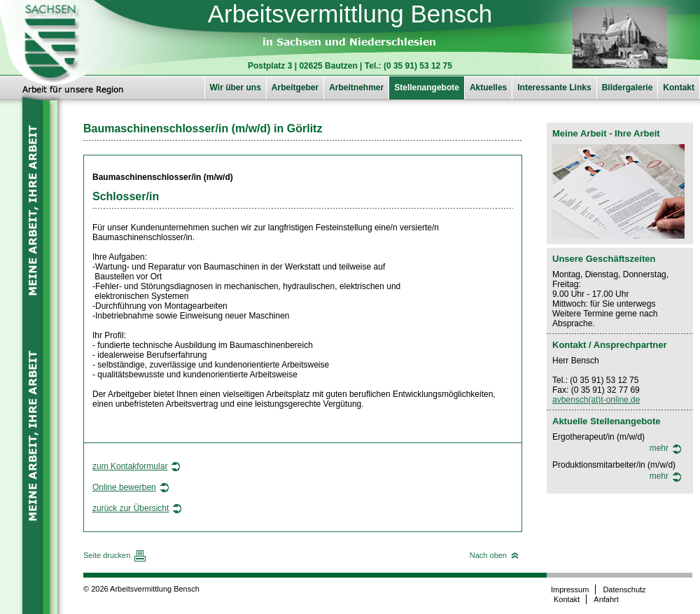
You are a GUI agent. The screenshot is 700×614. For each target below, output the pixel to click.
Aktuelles (488, 88)
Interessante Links (554, 88)
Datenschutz (624, 589)
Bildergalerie (628, 88)
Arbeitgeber (295, 88)
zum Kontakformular (130, 466)
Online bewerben (124, 487)
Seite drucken (107, 555)
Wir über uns (236, 88)
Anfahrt (606, 599)
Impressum (570, 589)
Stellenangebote (427, 88)
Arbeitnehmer (356, 88)
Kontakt (679, 88)
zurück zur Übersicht (131, 508)
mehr (659, 448)
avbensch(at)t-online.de (596, 400)
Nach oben (488, 555)
